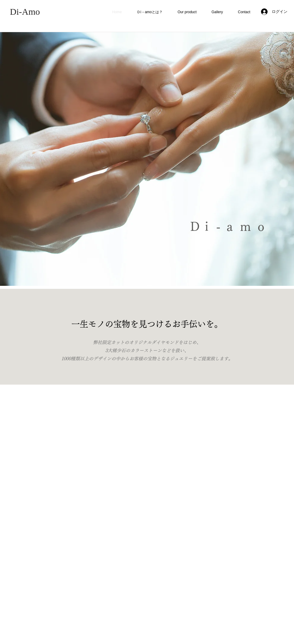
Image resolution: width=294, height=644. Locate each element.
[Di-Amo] (25, 12)
